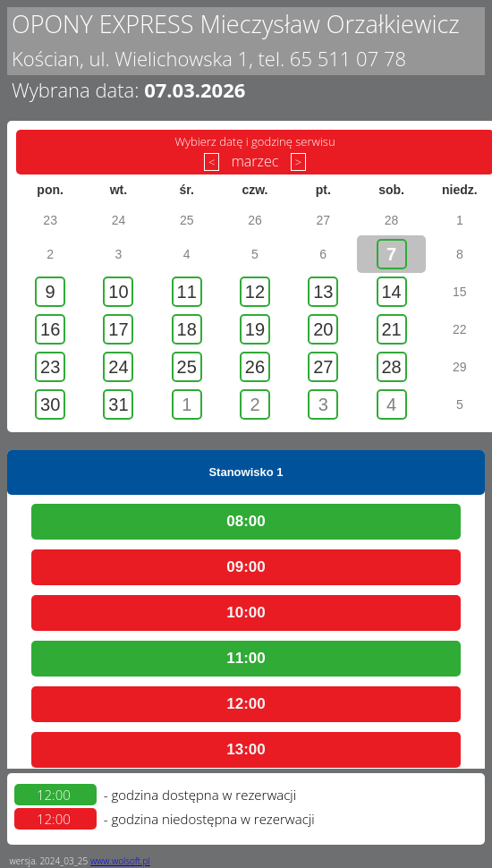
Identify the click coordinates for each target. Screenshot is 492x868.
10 (118, 292)
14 (391, 292)
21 (391, 329)
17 (118, 329)
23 (50, 367)
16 (50, 329)
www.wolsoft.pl (120, 861)
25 (187, 367)
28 (391, 367)
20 (323, 329)
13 (323, 292)
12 (255, 292)
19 (255, 329)
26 (255, 367)
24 (118, 367)
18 (187, 329)
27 (323, 367)
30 (50, 404)
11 (187, 292)
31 (118, 404)
